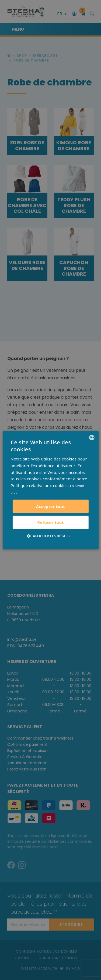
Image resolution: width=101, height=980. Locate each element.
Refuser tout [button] (50, 522)
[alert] (50, 490)
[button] (51, 536)
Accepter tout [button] (51, 506)
